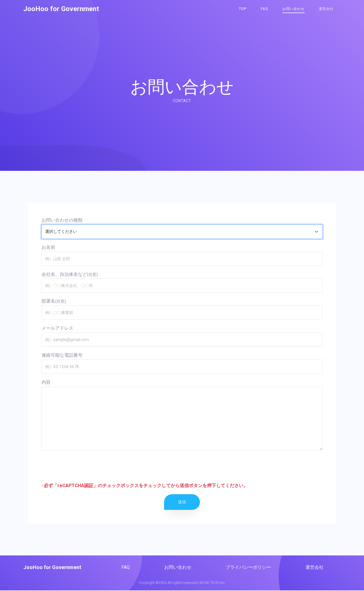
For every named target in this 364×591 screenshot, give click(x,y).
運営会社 (326, 9)
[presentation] (85, 466)
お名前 (48, 247)
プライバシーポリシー (248, 567)
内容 (46, 382)
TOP (243, 9)
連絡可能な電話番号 (62, 355)
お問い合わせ (293, 9)
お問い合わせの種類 (62, 220)
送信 (182, 502)
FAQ (264, 9)
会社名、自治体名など (64, 274)
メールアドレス (57, 328)
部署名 (48, 301)
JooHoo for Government (61, 9)
